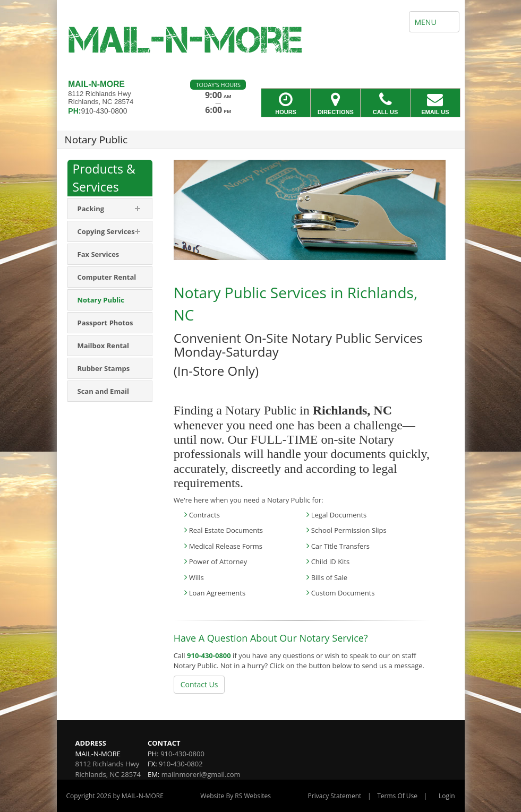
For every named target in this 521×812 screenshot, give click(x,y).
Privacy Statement (335, 796)
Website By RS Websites (236, 796)
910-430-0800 (209, 655)
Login (447, 796)
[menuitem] (110, 209)
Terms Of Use (397, 796)
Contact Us (199, 684)
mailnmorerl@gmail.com (201, 774)
